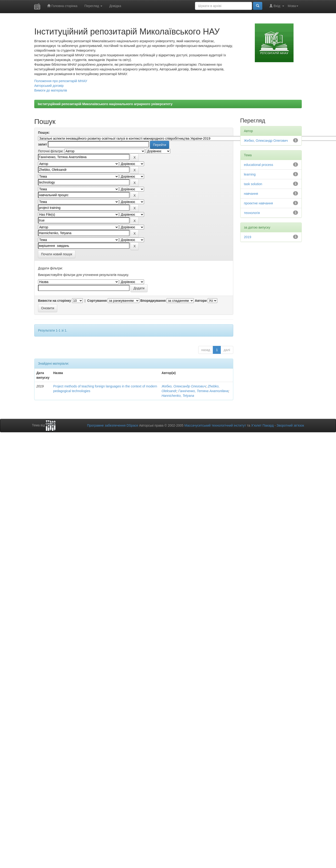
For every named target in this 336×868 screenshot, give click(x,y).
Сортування (97, 301)
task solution (253, 184)
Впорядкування (153, 301)
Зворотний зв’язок (290, 425)
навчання (251, 194)
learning (250, 174)
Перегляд (93, 6)
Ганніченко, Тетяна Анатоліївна (203, 391)
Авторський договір (49, 86)
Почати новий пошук (57, 254)
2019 (248, 237)
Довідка (115, 6)
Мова (293, 6)
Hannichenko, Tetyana (178, 396)
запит (42, 144)
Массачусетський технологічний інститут (215, 425)
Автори (201, 301)
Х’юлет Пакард (262, 425)
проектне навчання (259, 203)
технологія (252, 213)
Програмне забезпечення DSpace (113, 425)
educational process (259, 165)
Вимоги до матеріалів (51, 90)
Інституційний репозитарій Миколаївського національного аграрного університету (105, 104)
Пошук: (44, 133)
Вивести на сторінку (55, 301)
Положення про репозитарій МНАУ (61, 81)
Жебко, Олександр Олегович (184, 386)
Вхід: (277, 6)
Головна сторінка (62, 6)
